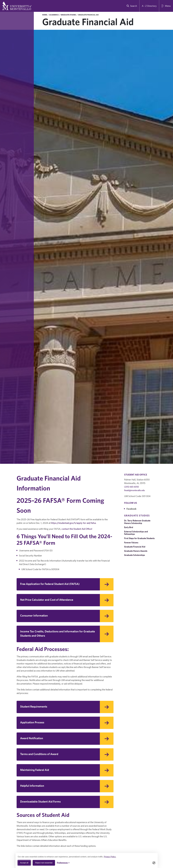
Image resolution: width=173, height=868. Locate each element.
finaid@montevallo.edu (134, 490)
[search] (131, 6)
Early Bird (129, 527)
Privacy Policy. (110, 857)
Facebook (131, 509)
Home (45, 15)
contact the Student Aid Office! (77, 529)
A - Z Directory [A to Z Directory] (149, 6)
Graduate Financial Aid (135, 547)
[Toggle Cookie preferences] (63, 863)
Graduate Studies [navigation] (137, 515)
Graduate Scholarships (135, 555)
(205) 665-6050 (131, 487)
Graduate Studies (68, 15)
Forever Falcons (131, 543)
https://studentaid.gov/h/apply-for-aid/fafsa (73, 523)
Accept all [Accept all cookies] (24, 863)
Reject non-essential (44, 863)
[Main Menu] (166, 6)
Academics (54, 15)
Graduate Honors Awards (136, 551)
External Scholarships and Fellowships (136, 533)
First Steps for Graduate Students (139, 538)
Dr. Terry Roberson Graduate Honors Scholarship (137, 522)
